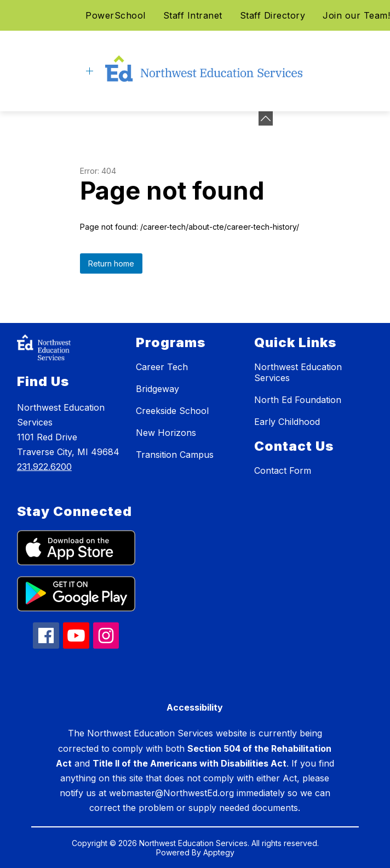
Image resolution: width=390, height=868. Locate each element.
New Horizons (166, 433)
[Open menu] (90, 71)
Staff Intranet (193, 15)
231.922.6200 (44, 467)
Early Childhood (287, 422)
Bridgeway (157, 389)
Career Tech (162, 367)
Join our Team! (356, 15)
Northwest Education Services (298, 372)
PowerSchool (116, 15)
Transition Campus (175, 455)
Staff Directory (273, 15)
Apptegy (219, 852)
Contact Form (283, 470)
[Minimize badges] (266, 118)
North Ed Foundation (298, 400)
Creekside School (172, 411)
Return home (111, 263)
